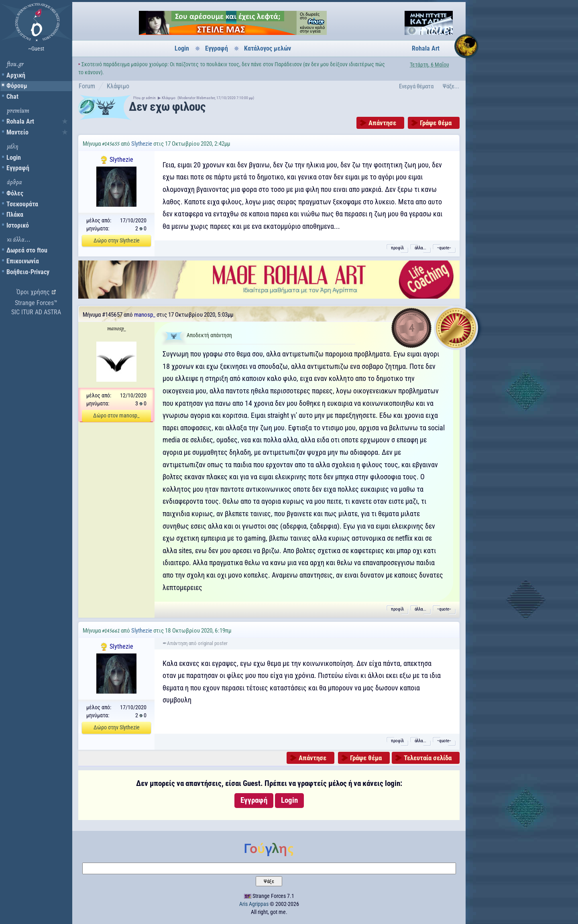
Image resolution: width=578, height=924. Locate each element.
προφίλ (397, 248)
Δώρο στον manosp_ (116, 415)
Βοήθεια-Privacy (28, 272)
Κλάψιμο (118, 86)
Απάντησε (382, 123)
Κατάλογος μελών (268, 48)
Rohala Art (20, 121)
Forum (87, 86)
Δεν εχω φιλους (167, 107)
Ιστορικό (18, 225)
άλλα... (420, 248)
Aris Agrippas (254, 904)
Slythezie (142, 144)
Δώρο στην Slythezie (117, 240)
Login (14, 158)
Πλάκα (15, 215)
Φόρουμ (17, 86)
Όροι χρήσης (33, 292)
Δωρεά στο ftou (27, 250)
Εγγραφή (18, 168)
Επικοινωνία (23, 261)
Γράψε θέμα (436, 123)
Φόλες (15, 193)
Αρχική (16, 75)
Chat (12, 97)
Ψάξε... (451, 86)
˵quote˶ (444, 248)
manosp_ (145, 315)
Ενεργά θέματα (416, 86)
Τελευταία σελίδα (428, 758)
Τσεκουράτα (22, 204)
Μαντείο (17, 132)
